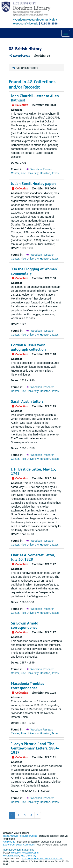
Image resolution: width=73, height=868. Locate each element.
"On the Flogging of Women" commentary (34, 271)
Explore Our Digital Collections (19, 845)
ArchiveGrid (9, 842)
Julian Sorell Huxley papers (34, 184)
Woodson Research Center (31, 20)
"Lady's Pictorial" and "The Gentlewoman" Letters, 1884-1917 (35, 748)
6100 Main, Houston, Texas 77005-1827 (43, 859)
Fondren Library (11, 856)
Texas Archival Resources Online (20, 836)
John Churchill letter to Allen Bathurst (35, 98)
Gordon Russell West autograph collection (28, 347)
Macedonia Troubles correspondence (27, 686)
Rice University (28, 856)
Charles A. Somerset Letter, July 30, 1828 (33, 557)
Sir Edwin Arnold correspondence (25, 625)
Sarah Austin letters (27, 401)
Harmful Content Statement (18, 850)
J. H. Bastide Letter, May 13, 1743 (33, 471)
